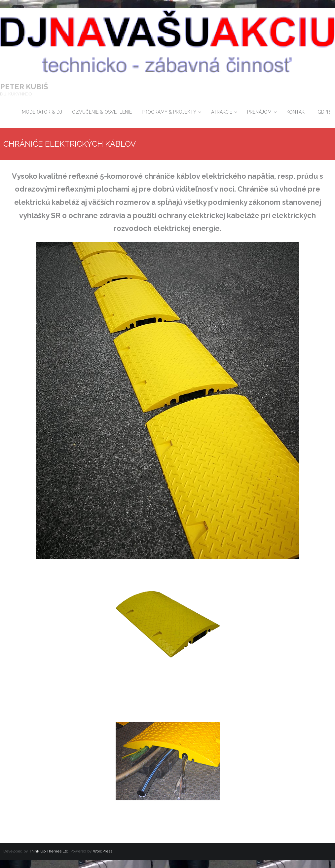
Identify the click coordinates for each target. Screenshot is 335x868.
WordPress (103, 851)
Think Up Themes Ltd (49, 851)
